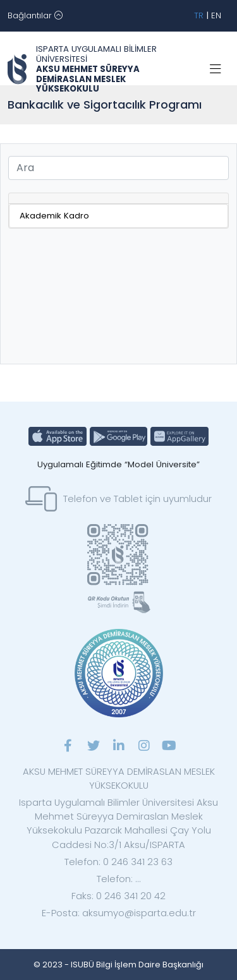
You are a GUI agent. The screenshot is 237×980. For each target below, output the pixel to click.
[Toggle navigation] (35, 16)
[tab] (118, 199)
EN (216, 15)
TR (199, 15)
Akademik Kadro (54, 216)
